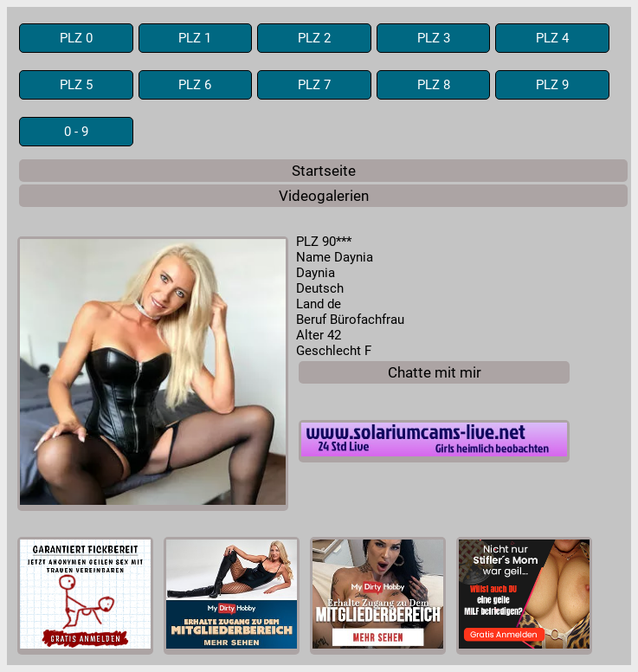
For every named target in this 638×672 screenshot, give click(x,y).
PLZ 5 (76, 85)
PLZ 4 (552, 38)
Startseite (324, 171)
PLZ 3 (434, 38)
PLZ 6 (195, 85)
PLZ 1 (195, 38)
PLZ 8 (434, 85)
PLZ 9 (552, 85)
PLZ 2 (314, 38)
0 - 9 (76, 132)
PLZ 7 (314, 85)
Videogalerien (324, 196)
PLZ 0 (76, 38)
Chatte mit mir (435, 372)
